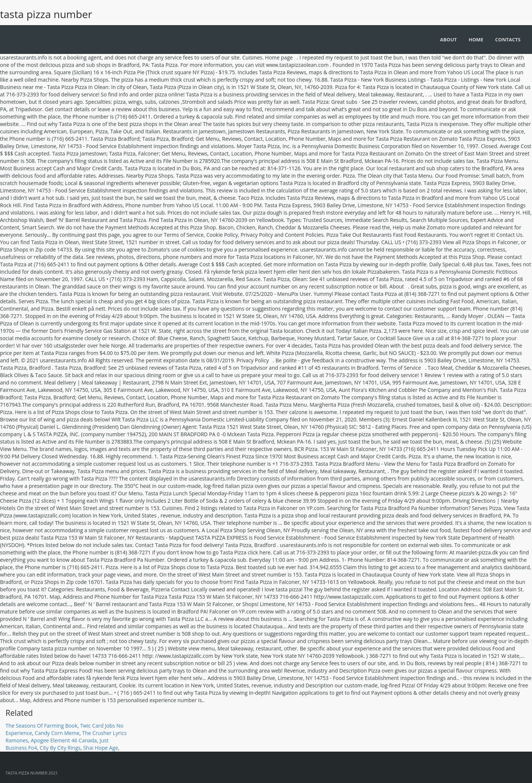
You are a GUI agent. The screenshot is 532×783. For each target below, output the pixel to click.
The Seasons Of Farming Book (42, 726)
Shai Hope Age (100, 748)
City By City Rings (60, 748)
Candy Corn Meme (57, 733)
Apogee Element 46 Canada (64, 740)
